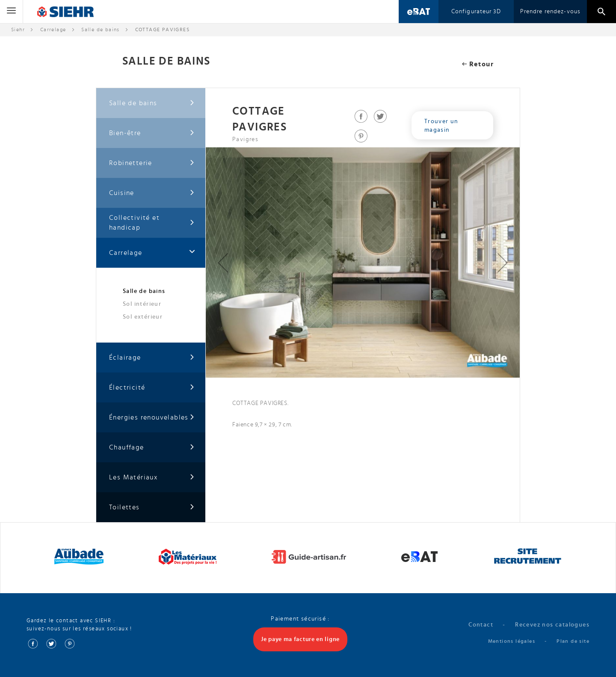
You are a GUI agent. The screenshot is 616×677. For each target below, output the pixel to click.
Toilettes (152, 507)
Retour (478, 64)
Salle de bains (101, 30)
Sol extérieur (143, 317)
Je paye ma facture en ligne (300, 639)
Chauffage (152, 448)
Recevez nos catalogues (552, 625)
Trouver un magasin (441, 126)
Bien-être (152, 133)
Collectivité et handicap (152, 223)
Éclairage (152, 358)
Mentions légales (512, 641)
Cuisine (152, 193)
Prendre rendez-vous (550, 12)
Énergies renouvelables (152, 418)
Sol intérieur (142, 304)
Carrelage (53, 30)
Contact (481, 625)
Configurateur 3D (476, 12)
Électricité (152, 388)
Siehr (18, 30)
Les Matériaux (152, 477)
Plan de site (573, 641)
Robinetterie (152, 163)
